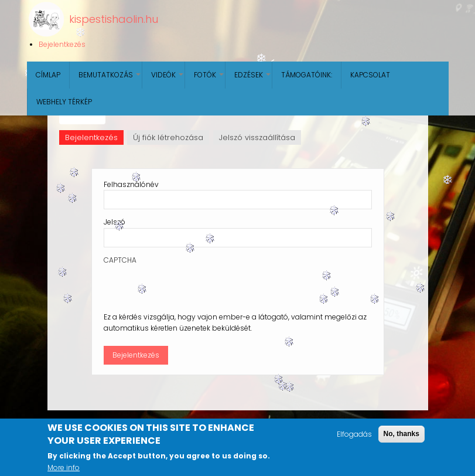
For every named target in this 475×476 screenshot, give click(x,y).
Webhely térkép (64, 102)
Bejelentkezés (62, 44)
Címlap (48, 75)
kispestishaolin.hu (114, 19)
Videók (168, 79)
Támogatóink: (307, 75)
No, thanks (401, 434)
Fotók (209, 79)
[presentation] (193, 288)
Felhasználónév (131, 184)
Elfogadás (354, 434)
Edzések (253, 79)
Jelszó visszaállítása (257, 137)
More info (64, 467)
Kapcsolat (370, 75)
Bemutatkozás (110, 79)
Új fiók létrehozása (168, 137)
